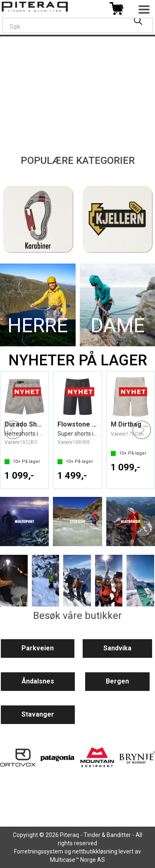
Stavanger (38, 714)
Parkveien (38, 648)
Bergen (117, 681)
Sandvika (117, 648)
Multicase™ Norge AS (77, 860)
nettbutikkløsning (95, 851)
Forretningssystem (39, 851)
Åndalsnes (38, 681)
